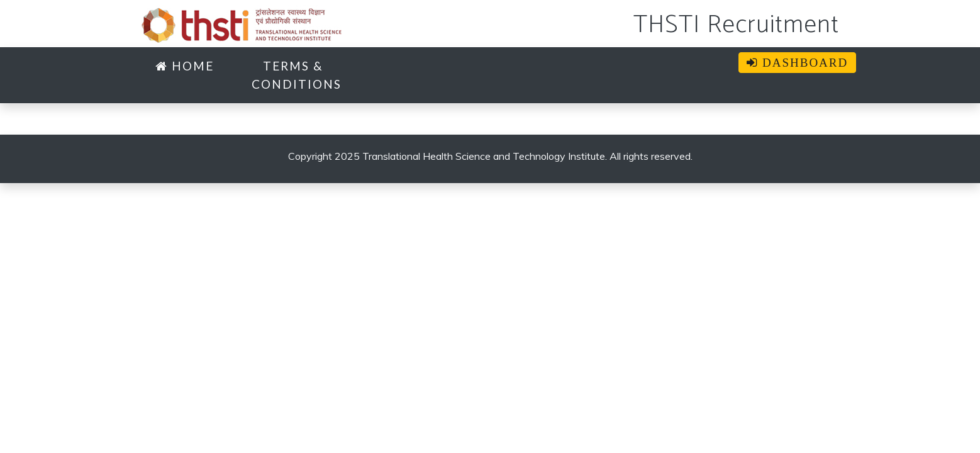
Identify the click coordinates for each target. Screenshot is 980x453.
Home (185, 66)
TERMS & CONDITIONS (297, 75)
